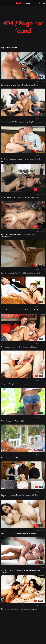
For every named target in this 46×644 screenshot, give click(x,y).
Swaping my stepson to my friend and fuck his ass (20, 85)
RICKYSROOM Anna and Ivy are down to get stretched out (18, 236)
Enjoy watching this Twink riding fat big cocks (18, 384)
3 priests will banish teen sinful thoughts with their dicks (20, 496)
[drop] (44, 85)
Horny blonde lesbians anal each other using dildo (20, 198)
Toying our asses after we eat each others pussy (19, 609)
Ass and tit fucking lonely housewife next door (18, 533)
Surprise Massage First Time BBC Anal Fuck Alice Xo (21, 273)
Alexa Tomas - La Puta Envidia (13, 421)
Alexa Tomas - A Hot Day (11, 458)
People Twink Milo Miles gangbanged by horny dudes (21, 122)
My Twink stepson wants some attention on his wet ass (20, 160)
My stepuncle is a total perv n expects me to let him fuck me (21, 572)
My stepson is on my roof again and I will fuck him (20, 347)
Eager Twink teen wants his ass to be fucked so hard (21, 310)
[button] (2, 3)
